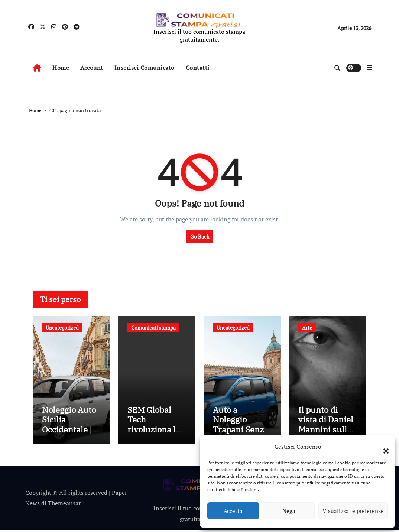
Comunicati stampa (153, 327)
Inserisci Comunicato (145, 68)
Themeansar (64, 505)
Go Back (200, 236)
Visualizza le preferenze (353, 511)
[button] (382, 447)
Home (61, 68)
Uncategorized (62, 327)
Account (92, 68)
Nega (289, 511)
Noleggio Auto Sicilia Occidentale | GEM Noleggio (69, 426)
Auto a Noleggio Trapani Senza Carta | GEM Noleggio (241, 432)
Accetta (233, 511)
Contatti (198, 68)
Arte (307, 327)
